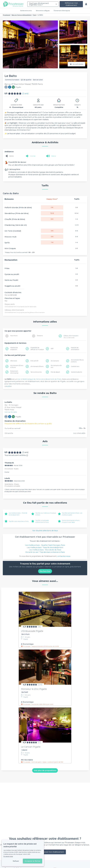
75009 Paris (9, 410)
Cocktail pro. (75, 366)
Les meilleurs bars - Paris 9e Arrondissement (18, 514)
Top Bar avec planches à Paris (19, 521)
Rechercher (45, 571)
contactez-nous (64, 556)
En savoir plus (8, 856)
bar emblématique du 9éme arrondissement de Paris (39, 379)
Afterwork (14, 361)
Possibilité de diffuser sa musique (37, 348)
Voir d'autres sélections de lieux (45, 531)
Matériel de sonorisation (75, 348)
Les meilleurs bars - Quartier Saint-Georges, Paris (45, 545)
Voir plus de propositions (45, 770)
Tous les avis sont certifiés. (16, 455)
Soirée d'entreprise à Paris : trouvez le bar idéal (71, 521)
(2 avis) (25, 94)
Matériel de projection (14, 348)
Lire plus (8, 386)
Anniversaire (55, 361)
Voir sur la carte (11, 412)
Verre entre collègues (43, 11)
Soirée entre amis (26, 11)
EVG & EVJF (35, 361)
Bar (6, 405)
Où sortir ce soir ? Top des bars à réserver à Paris (45, 552)
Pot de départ (55, 372)
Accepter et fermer (33, 861)
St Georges (14, 405)
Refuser (16, 861)
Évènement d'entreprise (62, 11)
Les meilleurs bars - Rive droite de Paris (45, 550)
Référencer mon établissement (71, 4)
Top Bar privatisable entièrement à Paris (42, 521)
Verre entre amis (36, 372)
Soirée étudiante (76, 372)
